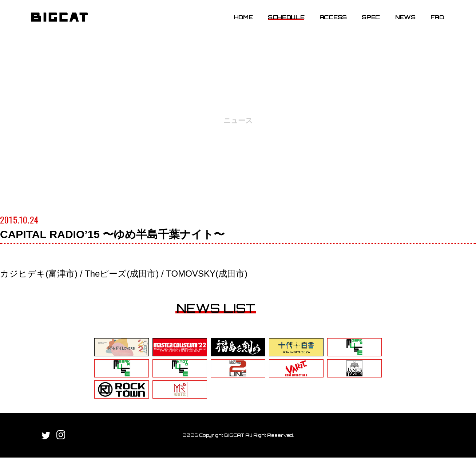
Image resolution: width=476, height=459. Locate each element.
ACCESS (327, 23)
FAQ (432, 23)
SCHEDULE (280, 23)
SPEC (365, 23)
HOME (237, 23)
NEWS (400, 23)
